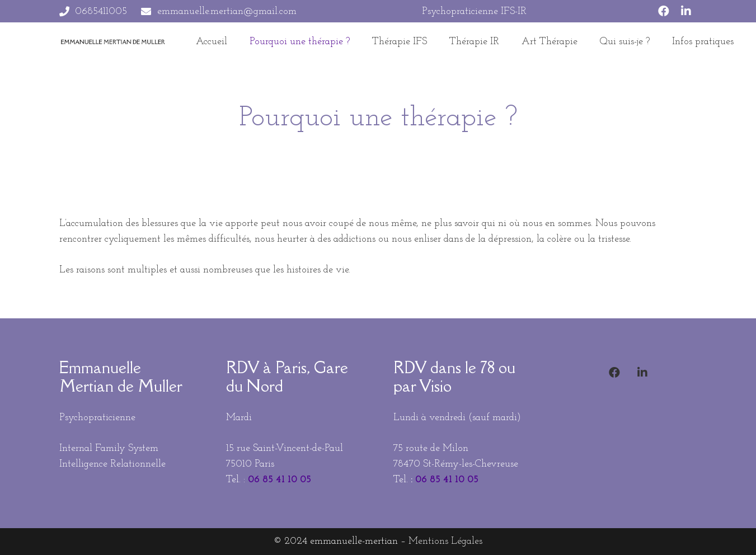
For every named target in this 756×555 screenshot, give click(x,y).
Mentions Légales (445, 541)
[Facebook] (664, 11)
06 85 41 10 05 (280, 480)
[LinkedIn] (686, 11)
